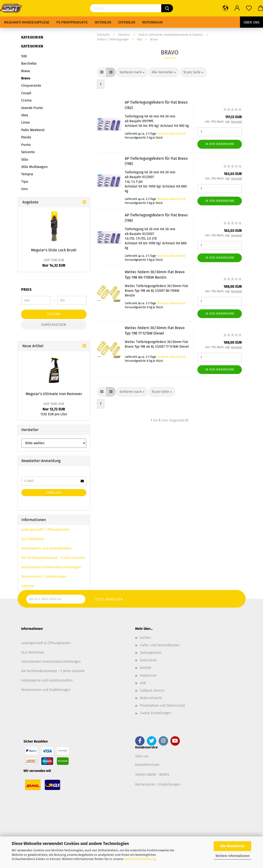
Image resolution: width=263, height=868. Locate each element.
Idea (25, 115)
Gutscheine (148, 660)
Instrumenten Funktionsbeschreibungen (51, 567)
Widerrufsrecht (151, 698)
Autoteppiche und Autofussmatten (47, 680)
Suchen (145, 638)
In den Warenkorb (220, 144)
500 (24, 56)
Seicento (28, 152)
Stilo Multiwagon (34, 167)
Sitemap (28, 586)
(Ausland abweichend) (171, 134)
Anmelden (54, 493)
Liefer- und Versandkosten (160, 645)
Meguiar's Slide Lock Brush (54, 250)
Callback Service (152, 691)
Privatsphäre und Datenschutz (162, 706)
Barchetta (29, 63)
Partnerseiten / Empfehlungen (44, 577)
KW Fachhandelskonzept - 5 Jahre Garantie (53, 558)
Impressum (148, 675)
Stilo (25, 160)
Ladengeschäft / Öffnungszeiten (46, 530)
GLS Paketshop (32, 539)
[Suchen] (167, 8)
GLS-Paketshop (32, 652)
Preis (26, 290)
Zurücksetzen (54, 325)
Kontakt (146, 668)
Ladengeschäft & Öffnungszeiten (46, 643)
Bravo (26, 78)
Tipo (25, 182)
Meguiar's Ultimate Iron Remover (54, 394)
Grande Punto (32, 108)
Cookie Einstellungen (155, 713)
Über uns (251, 22)
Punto (26, 145)
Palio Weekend (33, 130)
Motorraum (152, 22)
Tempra (27, 174)
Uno (24, 189)
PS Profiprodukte (72, 22)
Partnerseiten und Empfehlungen (46, 690)
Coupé (26, 93)
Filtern (54, 314)
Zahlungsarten (151, 653)
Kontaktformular (147, 765)
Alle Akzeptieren (232, 846)
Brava (26, 71)
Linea (25, 122)
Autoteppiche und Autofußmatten (46, 548)
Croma (26, 100)
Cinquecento (31, 86)
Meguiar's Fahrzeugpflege (27, 22)
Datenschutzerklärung (140, 859)
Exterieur (127, 22)
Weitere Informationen (233, 856)
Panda (26, 137)
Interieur (103, 22)
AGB (143, 683)
